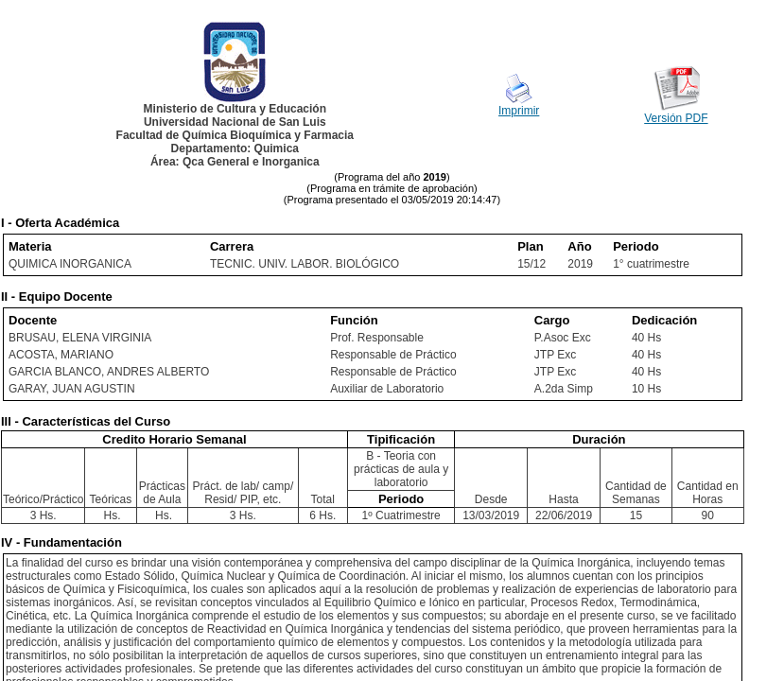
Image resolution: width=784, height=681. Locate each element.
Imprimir (519, 111)
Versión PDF (676, 118)
